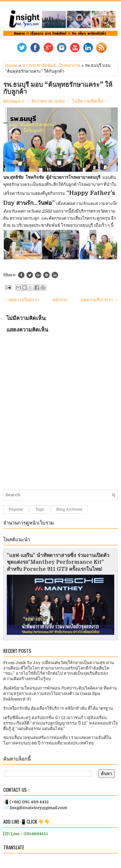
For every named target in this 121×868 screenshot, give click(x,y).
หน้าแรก (60, 300)
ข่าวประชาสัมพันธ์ (39, 65)
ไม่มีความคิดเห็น (88, 101)
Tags (40, 509)
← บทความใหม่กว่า (21, 300)
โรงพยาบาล (70, 65)
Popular (16, 509)
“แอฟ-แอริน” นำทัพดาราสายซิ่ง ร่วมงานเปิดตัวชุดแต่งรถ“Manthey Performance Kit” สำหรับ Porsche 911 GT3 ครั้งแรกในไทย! (58, 562)
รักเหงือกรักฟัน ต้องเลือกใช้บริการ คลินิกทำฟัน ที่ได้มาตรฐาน (58, 708)
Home (11, 65)
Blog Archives (69, 509)
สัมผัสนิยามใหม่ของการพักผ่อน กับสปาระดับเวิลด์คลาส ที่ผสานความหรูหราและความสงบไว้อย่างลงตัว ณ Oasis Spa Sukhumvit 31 (60, 694)
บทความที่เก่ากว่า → (99, 300)
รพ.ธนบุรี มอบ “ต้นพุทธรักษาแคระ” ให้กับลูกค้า (58, 88)
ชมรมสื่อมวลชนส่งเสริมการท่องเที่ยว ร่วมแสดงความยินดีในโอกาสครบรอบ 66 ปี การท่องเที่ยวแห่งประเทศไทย (57, 740)
